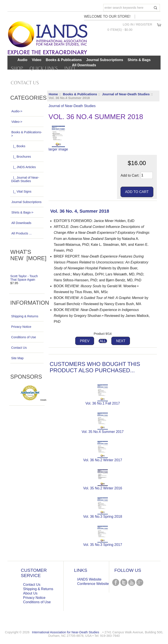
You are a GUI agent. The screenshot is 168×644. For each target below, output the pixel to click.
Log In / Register (137, 24)
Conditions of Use (24, 337)
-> (27, 134)
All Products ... (21, 233)
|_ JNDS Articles (24, 167)
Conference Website (93, 584)
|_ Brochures (21, 157)
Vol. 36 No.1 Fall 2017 (102, 403)
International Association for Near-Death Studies (66, 632)
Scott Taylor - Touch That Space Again (24, 278)
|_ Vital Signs (21, 191)
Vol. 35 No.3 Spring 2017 (103, 545)
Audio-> (17, 111)
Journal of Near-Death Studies (126, 94)
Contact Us (25, 83)
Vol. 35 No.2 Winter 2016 (103, 488)
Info (70, 68)
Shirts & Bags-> (22, 212)
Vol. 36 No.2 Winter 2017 (103, 460)
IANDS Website (89, 579)
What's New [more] (28, 255)
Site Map (17, 358)
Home (53, 94)
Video (36, 60)
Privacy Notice (21, 327)
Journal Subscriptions (105, 60)
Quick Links (44, 68)
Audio (22, 60)
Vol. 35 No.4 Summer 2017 (103, 432)
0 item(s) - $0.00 (120, 30)
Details (44, 400)
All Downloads (84, 65)
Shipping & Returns (25, 316)
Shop (17, 68)
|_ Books (18, 146)
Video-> (17, 122)
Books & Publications (80, 94)
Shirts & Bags (139, 60)
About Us (30, 593)
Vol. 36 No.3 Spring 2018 (103, 517)
